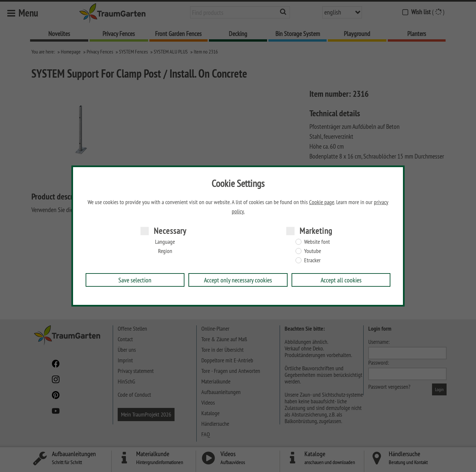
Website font (317, 242)
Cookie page (322, 202)
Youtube (313, 251)
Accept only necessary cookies (238, 280)
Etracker (312, 260)
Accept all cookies (341, 280)
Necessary (170, 231)
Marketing (316, 231)
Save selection (135, 280)
